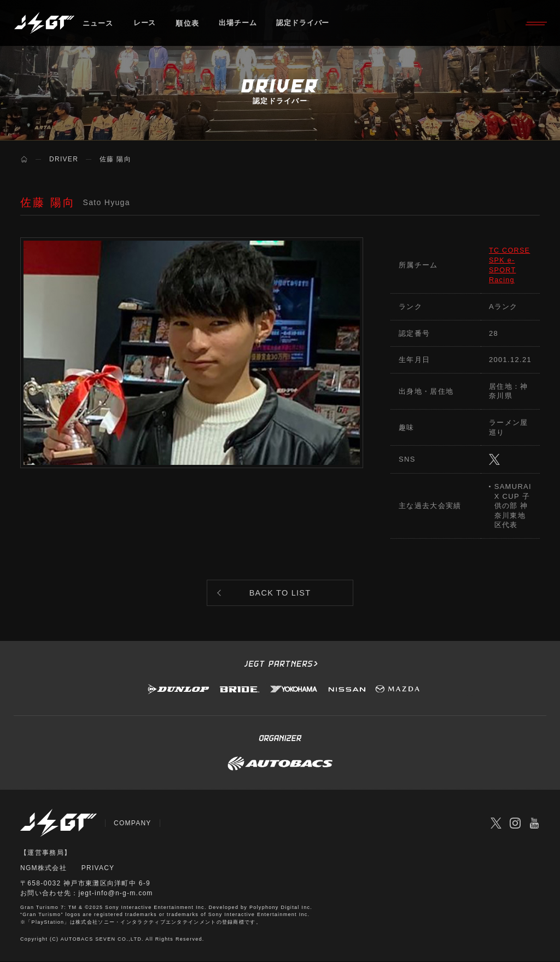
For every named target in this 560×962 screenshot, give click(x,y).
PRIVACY (98, 870)
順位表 (188, 24)
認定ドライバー (306, 24)
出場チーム (240, 24)
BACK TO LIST (280, 593)
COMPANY (133, 825)
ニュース (98, 24)
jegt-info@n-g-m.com (116, 895)
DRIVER (64, 159)
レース (145, 24)
